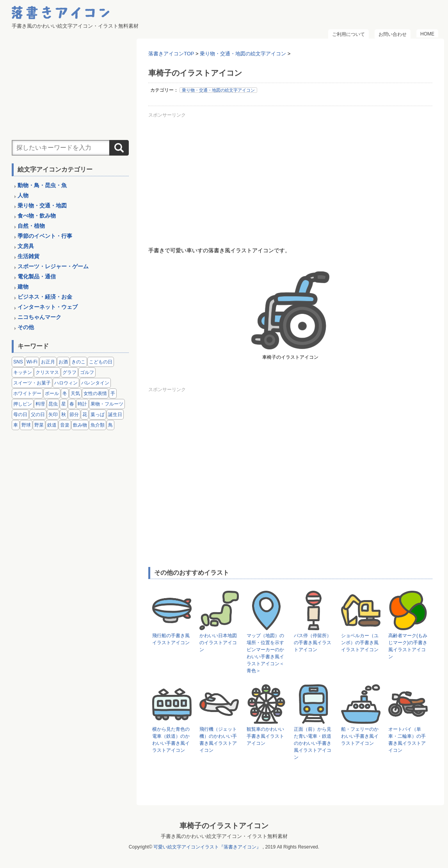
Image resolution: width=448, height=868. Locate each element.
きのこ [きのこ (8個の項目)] (78, 362)
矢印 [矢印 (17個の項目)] (53, 415)
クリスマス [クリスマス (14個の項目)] (47, 372)
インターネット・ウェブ (48, 307)
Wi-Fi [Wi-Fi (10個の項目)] (32, 362)
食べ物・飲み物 (37, 216)
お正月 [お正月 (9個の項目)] (48, 362)
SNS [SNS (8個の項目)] (18, 362)
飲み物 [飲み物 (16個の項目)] (80, 425)
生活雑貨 (28, 256)
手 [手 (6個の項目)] (113, 393)
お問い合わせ (393, 34)
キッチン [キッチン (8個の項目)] (23, 372)
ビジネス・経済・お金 (45, 297)
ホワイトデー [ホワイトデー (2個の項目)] (27, 393)
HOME (427, 34)
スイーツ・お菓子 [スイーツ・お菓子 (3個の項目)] (32, 383)
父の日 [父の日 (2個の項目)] (38, 415)
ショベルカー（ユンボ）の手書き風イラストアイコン (360, 643)
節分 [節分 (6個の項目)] (74, 415)
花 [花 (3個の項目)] (85, 415)
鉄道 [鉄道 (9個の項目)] (52, 425)
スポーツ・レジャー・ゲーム (53, 266)
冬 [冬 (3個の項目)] (65, 393)
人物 (23, 195)
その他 (26, 327)
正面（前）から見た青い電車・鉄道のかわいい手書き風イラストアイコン (313, 743)
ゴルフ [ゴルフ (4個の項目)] (87, 372)
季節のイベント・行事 (45, 236)
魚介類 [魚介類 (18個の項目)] (98, 425)
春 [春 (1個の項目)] (72, 404)
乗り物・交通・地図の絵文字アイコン (218, 90)
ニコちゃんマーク (39, 317)
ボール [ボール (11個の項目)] (52, 393)
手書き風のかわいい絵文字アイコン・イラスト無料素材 (224, 836)
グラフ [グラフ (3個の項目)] (69, 372)
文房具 (26, 246)
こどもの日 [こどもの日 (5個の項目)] (101, 362)
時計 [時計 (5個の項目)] (82, 404)
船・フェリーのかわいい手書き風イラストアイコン (360, 736)
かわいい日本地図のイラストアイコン (218, 643)
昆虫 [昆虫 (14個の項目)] (53, 404)
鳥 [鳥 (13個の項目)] (110, 425)
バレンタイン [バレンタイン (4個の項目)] (95, 383)
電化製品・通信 (37, 276)
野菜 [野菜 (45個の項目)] (39, 425)
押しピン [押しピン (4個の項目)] (23, 404)
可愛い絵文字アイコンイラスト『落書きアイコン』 (207, 847)
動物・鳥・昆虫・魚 (42, 185)
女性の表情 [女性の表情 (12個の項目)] (95, 393)
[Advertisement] (290, 175)
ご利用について (348, 34)
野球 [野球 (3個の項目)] (26, 425)
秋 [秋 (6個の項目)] (64, 415)
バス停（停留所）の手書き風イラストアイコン (313, 643)
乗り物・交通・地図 (42, 205)
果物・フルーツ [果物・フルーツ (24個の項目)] (107, 404)
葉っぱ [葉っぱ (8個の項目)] (98, 415)
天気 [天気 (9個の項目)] (75, 393)
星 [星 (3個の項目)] (64, 404)
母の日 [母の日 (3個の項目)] (20, 415)
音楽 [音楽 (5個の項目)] (65, 425)
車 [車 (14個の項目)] (16, 425)
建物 (23, 287)
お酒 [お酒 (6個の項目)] (63, 362)
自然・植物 (31, 226)
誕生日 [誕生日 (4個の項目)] (115, 415)
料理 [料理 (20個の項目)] (40, 404)
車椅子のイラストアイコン (224, 826)
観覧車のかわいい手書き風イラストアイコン (265, 736)
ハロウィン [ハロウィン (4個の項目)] (66, 383)
